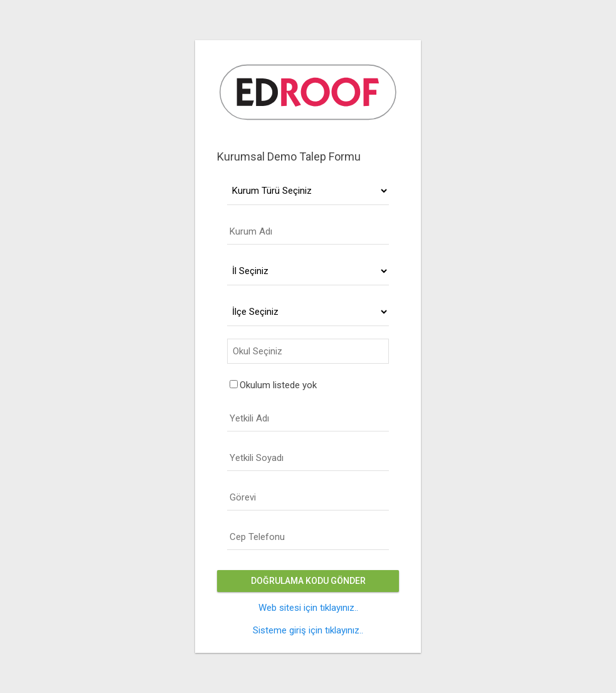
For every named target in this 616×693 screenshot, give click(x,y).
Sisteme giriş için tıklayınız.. (308, 630)
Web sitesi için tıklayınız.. (308, 608)
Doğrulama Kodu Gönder (308, 581)
